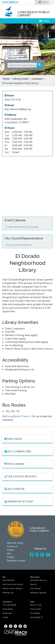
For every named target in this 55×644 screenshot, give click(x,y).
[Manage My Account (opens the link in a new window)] (27, 502)
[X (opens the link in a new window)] (15, 626)
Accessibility (35, 613)
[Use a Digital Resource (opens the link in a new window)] (27, 477)
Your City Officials (10, 605)
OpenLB (33, 584)
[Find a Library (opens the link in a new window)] (27, 464)
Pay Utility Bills (8, 580)
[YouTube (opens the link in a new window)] (25, 626)
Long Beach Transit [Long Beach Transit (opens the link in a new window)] (18, 416)
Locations (37, 79)
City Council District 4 (19, 245)
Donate (10, 557)
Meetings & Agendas (38, 593)
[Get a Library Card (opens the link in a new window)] (27, 452)
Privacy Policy (36, 609)
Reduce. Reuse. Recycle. (13, 589)
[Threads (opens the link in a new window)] (20, 626)
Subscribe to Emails (16, 561)
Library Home (21, 79)
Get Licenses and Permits (13, 584)
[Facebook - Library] (32, 555)
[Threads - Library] (42, 555)
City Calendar (36, 589)
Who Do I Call (36, 605)
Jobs (9, 553)
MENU (45, 2)
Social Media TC (37, 617)
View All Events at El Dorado (22, 227)
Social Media (8, 609)
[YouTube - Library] (48, 555)
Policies (10, 550)
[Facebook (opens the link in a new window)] (6, 626)
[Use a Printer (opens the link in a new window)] (27, 489)
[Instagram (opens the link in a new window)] (11, 626)
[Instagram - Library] (37, 555)
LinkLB (5, 617)
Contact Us (12, 546)
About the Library (15, 543)
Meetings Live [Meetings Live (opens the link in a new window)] (8, 593)
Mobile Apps (7, 613)
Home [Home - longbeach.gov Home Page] (6, 79)
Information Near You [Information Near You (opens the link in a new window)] (38, 580)
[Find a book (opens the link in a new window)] (27, 439)
